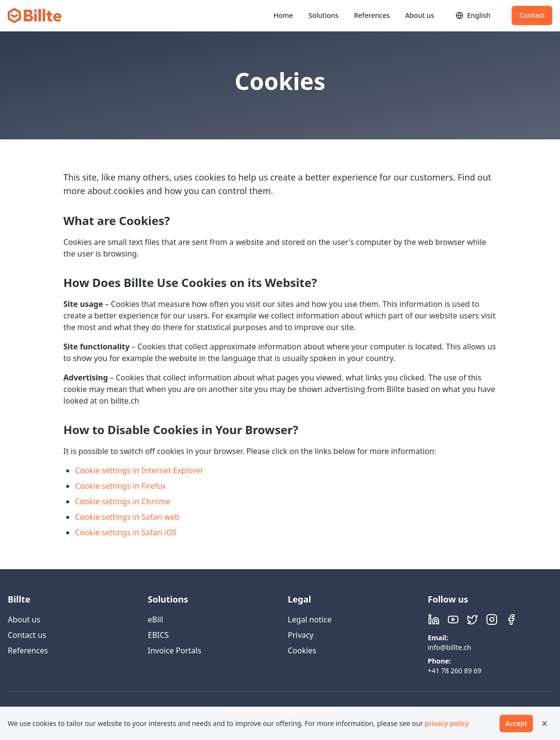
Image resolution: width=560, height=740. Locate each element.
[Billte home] (35, 15)
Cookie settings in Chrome (123, 501)
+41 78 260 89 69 (455, 671)
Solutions (324, 15)
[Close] (545, 724)
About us (420, 15)
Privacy (301, 635)
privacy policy (447, 723)
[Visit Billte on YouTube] (453, 619)
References (372, 15)
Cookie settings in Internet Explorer (139, 470)
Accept (516, 723)
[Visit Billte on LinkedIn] (434, 619)
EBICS (159, 635)
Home (283, 15)
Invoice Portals (175, 650)
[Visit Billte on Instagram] (492, 619)
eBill (156, 619)
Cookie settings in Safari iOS (126, 532)
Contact (532, 15)
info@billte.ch (450, 647)
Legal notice (310, 619)
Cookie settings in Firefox (121, 486)
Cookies (302, 650)
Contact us (27, 635)
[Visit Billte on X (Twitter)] (472, 619)
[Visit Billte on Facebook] (511, 619)
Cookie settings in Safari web (127, 517)
